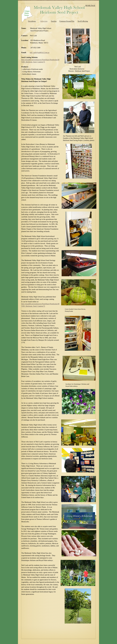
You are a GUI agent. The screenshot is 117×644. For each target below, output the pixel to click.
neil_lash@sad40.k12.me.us (40, 52)
